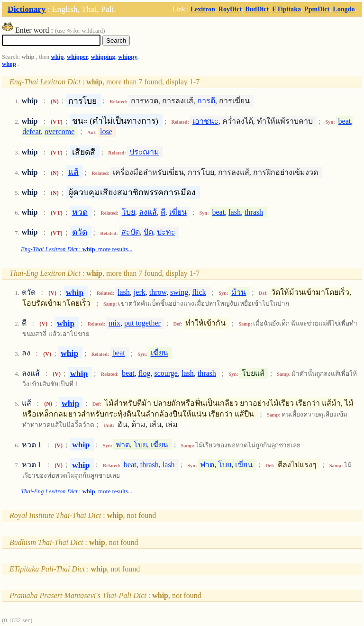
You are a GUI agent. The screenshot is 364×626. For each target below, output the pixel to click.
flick (199, 292)
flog (145, 373)
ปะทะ (166, 232)
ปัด (148, 232)
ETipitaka (287, 9)
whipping (103, 57)
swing (179, 292)
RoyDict (230, 9)
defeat (32, 132)
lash (235, 212)
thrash (254, 212)
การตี (206, 101)
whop (9, 64)
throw (158, 292)
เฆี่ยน (178, 212)
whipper (77, 57)
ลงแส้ (148, 212)
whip (57, 57)
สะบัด (131, 232)
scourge (166, 373)
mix (114, 323)
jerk (140, 292)
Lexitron (203, 9)
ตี (163, 212)
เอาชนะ (205, 121)
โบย (128, 212)
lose (106, 132)
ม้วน (239, 292)
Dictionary (27, 9)
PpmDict (317, 9)
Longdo (344, 9)
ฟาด (123, 445)
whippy (127, 57)
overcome (59, 132)
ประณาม (144, 152)
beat (345, 121)
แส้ (73, 172)
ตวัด (80, 232)
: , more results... (77, 249)
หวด (80, 212)
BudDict (257, 9)
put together (142, 323)
